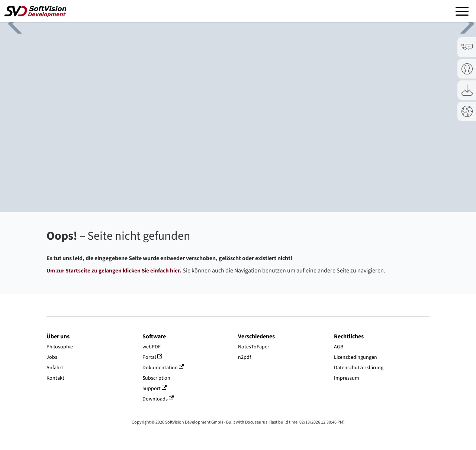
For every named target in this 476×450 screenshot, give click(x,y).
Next (461, 23)
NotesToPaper (254, 347)
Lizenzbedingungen (356, 357)
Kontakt (55, 378)
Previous (11, 23)
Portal (152, 357)
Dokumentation (163, 368)
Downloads (158, 399)
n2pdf (245, 357)
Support (155, 389)
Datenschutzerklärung (359, 368)
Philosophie (60, 347)
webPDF (152, 347)
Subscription (156, 378)
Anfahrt (55, 368)
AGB (339, 347)
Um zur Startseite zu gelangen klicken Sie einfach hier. (114, 271)
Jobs (52, 357)
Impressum (347, 378)
